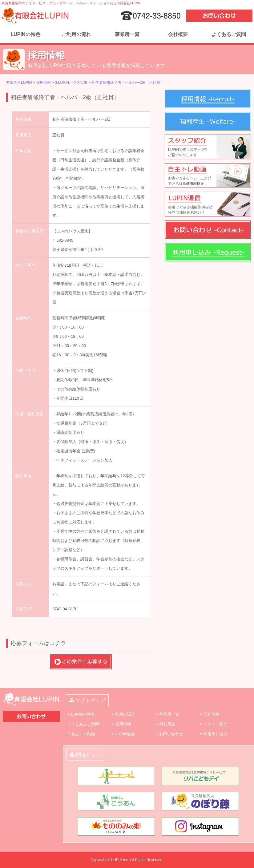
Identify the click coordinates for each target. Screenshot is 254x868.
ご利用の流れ (76, 34)
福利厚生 (167, 724)
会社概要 (178, 34)
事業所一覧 (127, 34)
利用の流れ (125, 714)
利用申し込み (216, 734)
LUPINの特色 (26, 34)
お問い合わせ (171, 734)
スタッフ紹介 (216, 724)
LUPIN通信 (125, 734)
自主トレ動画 (83, 734)
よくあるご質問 (229, 34)
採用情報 (123, 724)
